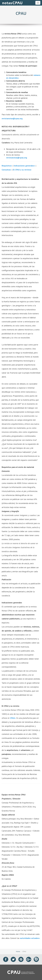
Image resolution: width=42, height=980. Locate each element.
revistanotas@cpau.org (12, 118)
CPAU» (13, 718)
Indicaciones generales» (24, 166)
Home (18, 951)
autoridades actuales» (30, 938)
